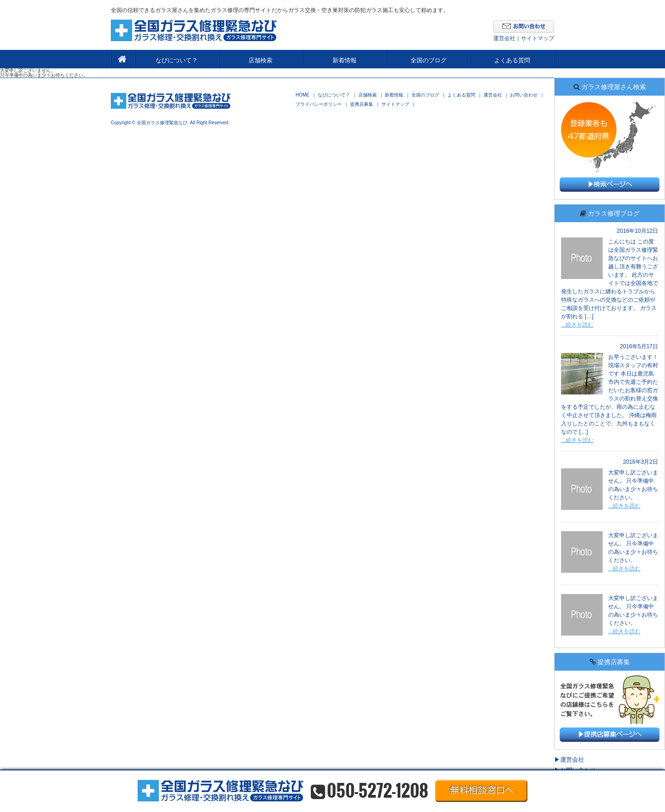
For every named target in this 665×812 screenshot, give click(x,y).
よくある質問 (512, 60)
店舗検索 (260, 60)
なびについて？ (177, 60)
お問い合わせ (524, 95)
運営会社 (504, 38)
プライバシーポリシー (319, 104)
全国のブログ (429, 60)
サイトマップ (538, 38)
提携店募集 (362, 104)
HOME (302, 95)
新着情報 (345, 60)
